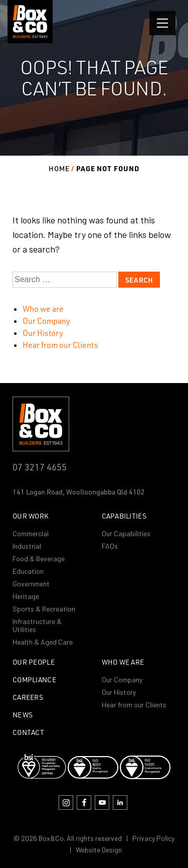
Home (59, 168)
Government (31, 584)
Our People (34, 662)
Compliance (34, 680)
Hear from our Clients (60, 345)
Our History (43, 333)
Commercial (31, 533)
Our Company (46, 321)
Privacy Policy (153, 838)
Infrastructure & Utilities (37, 625)
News (23, 715)
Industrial (27, 546)
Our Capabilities (126, 533)
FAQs (110, 546)
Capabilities (124, 516)
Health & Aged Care (43, 642)
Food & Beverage (39, 559)
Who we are (43, 309)
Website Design (99, 850)
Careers (28, 698)
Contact (28, 733)
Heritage (26, 596)
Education (28, 571)
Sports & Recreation (44, 609)
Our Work (31, 516)
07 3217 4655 (40, 467)
